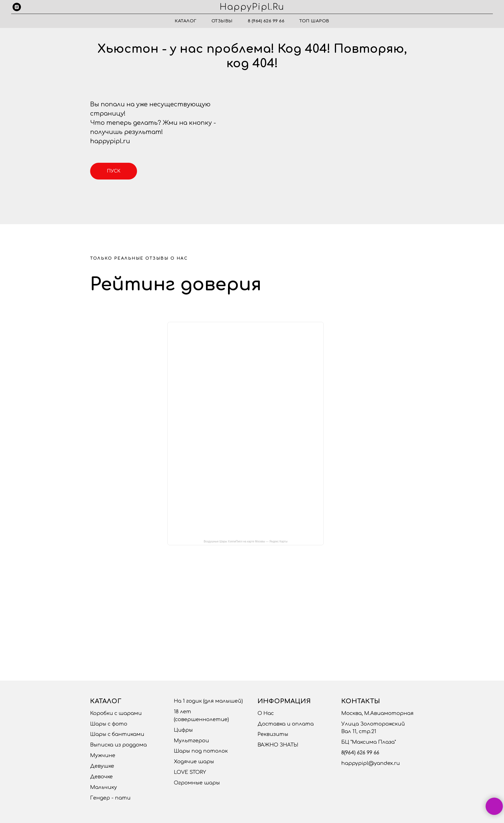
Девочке (101, 777)
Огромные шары (197, 783)
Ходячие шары (194, 762)
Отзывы (222, 21)
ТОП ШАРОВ (314, 21)
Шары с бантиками (117, 734)
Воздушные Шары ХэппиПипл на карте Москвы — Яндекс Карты (246, 541)
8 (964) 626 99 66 (266, 21)
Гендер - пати (110, 798)
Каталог (186, 21)
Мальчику (104, 787)
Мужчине (103, 755)
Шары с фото (109, 724)
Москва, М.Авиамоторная (377, 713)
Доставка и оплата (286, 724)
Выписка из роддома (118, 745)
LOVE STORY (190, 772)
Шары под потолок (201, 751)
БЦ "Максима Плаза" (369, 742)
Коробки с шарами (116, 713)
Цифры (183, 730)
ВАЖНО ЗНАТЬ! (278, 745)
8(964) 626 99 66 (360, 753)
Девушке (102, 766)
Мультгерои (191, 741)
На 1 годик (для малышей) (208, 701)
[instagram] (17, 7)
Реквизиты (273, 734)
